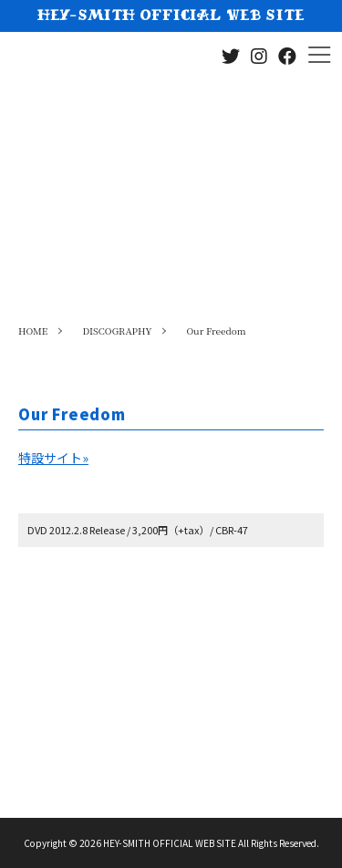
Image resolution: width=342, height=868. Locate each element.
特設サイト (53, 458)
